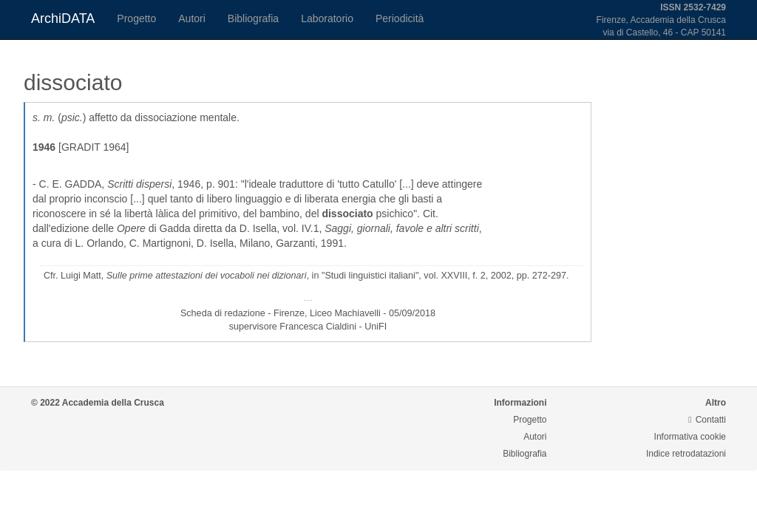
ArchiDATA (63, 18)
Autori (192, 18)
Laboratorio (327, 18)
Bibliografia (253, 18)
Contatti (707, 420)
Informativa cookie (690, 437)
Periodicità (400, 18)
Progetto (136, 18)
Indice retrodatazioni (686, 454)
